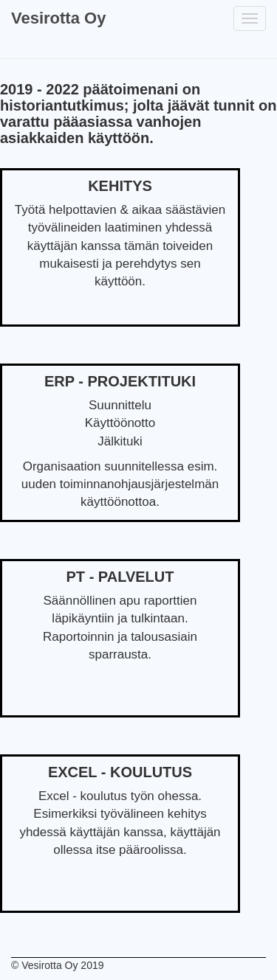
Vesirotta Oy (58, 18)
